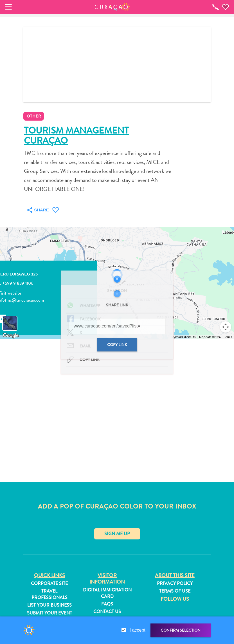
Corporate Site (49, 584)
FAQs (107, 604)
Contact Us (107, 612)
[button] (112, 7)
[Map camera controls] (226, 327)
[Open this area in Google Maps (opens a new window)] (11, 336)
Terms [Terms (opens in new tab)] (228, 337)
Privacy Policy (175, 584)
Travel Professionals (49, 594)
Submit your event (49, 613)
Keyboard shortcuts (183, 337)
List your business (49, 605)
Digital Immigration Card (107, 593)
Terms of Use (175, 591)
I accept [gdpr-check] (138, 630)
